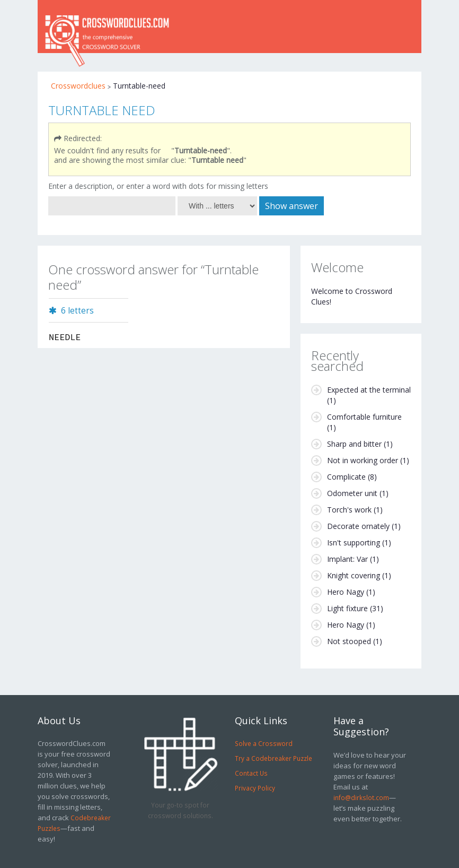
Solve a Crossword (264, 743)
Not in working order (363, 460)
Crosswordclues (78, 86)
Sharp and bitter (354, 444)
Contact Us (251, 773)
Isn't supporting (354, 542)
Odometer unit (352, 493)
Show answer (292, 206)
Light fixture (347, 608)
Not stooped (349, 641)
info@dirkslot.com (361, 797)
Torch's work (349, 510)
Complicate (346, 477)
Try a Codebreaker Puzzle (273, 758)
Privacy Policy (255, 788)
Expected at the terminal (369, 390)
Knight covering (354, 575)
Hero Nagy (346, 592)
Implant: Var (347, 559)
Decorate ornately (358, 526)
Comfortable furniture (364, 417)
